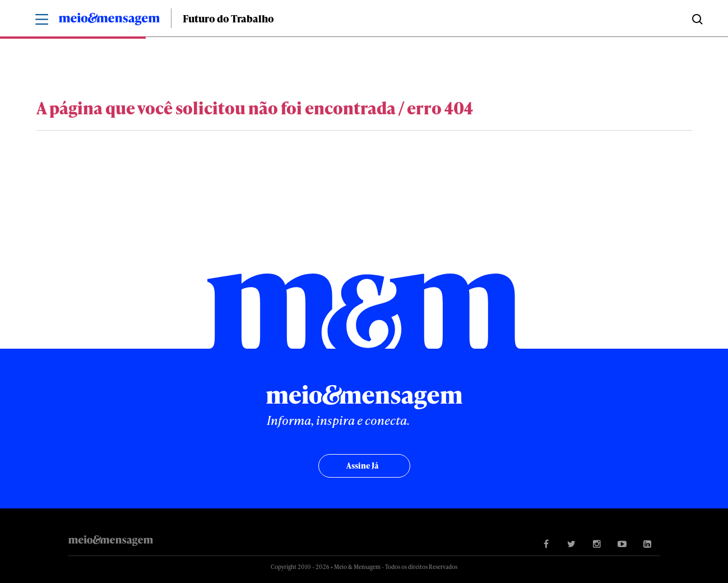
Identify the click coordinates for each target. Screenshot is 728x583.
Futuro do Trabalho (228, 18)
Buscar (696, 18)
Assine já (362, 466)
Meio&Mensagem (109, 21)
